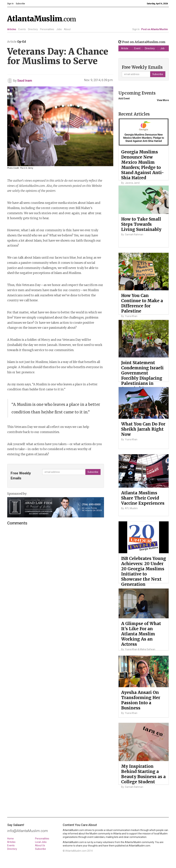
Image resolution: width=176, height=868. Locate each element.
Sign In (136, 29)
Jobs (59, 29)
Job (162, 48)
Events (22, 29)
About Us (40, 845)
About (67, 29)
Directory (33, 29)
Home (10, 839)
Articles (12, 29)
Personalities (47, 29)
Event (137, 48)
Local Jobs (41, 842)
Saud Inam (25, 80)
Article (125, 48)
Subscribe (40, 849)
